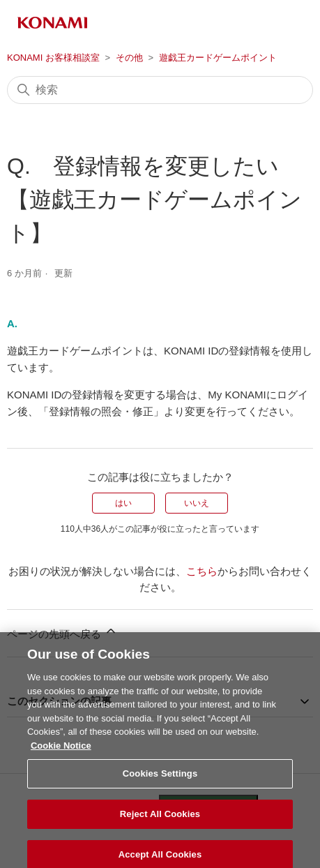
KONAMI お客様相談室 (53, 58)
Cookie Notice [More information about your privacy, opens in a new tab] (61, 753)
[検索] (160, 90)
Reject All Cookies (160, 822)
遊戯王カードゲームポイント (218, 58)
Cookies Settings (160, 781)
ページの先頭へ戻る (62, 632)
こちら (202, 571)
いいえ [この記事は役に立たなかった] (197, 503)
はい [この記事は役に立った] (123, 503)
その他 (129, 58)
